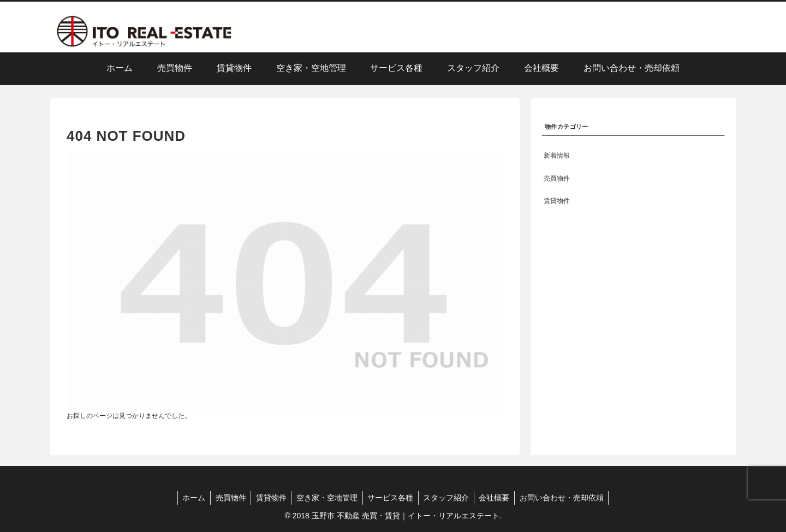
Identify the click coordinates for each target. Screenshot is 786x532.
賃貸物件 (269, 498)
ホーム (189, 498)
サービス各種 (391, 498)
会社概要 (498, 498)
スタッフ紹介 (449, 498)
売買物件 (227, 498)
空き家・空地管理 (326, 498)
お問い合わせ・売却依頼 (567, 498)
